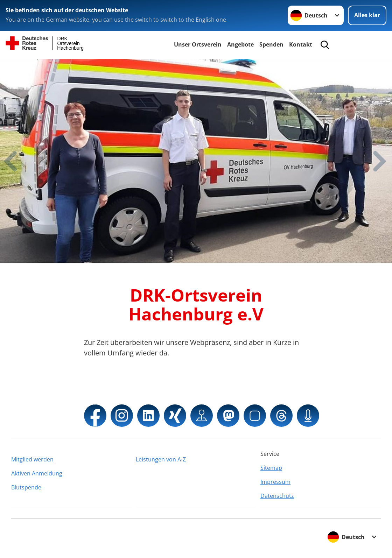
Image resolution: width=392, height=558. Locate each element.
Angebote (240, 44)
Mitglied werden (32, 459)
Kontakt (301, 44)
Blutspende (26, 487)
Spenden (271, 44)
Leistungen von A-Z (161, 459)
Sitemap (271, 468)
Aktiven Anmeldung (37, 473)
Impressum (275, 482)
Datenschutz (277, 496)
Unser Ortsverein (198, 44)
